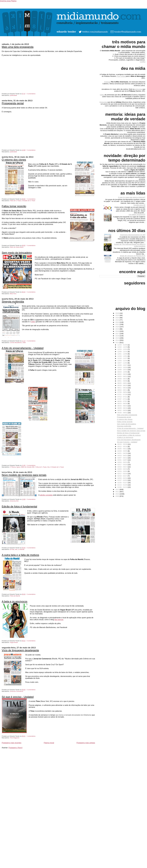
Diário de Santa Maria (17, 247)
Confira (143, 62)
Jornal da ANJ (14, 501)
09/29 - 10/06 (123, 372)
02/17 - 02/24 (123, 474)
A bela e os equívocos (15, 601)
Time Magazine (15, 738)
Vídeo (102, 95)
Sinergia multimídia (13, 302)
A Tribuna (13, 467)
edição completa (46, 495)
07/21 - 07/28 (123, 394)
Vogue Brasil (14, 642)
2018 (117, 331)
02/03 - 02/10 (123, 478)
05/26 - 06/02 (123, 413)
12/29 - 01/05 (123, 345)
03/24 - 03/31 (123, 462)
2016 (117, 336)
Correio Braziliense (16, 343)
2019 (117, 329)
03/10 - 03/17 (123, 467)
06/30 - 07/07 (123, 401)
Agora (18, 467)
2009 (117, 496)
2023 (117, 320)
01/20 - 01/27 (123, 483)
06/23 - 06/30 (123, 403)
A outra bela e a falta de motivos (20, 555)
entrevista (139, 89)
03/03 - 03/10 (123, 469)
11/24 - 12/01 (123, 356)
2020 (117, 327)
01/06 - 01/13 (123, 487)
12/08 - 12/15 (123, 352)
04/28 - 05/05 (123, 451)
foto (48, 467)
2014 (117, 340)
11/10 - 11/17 (123, 358)
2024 (117, 318)
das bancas (59, 620)
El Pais (12, 549)
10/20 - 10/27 (123, 365)
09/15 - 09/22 (123, 376)
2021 (117, 324)
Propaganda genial (13, 103)
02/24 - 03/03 (123, 471)
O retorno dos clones (14, 160)
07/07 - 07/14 (123, 399)
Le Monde (21, 549)
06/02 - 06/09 (123, 410)
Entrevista (103, 102)
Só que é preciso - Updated (18, 697)
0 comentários (31, 94)
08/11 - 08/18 (123, 388)
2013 (117, 343)
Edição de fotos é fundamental (19, 506)
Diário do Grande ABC (28, 467)
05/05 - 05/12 (123, 449)
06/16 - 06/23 (123, 406)
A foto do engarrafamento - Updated (23, 348)
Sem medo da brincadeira (17, 253)
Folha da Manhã (15, 596)
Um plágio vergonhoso (137, 215)
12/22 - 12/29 (123, 347)
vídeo (33, 322)
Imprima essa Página (8, 1)
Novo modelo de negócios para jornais (24, 475)
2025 (117, 315)
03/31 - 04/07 (123, 460)
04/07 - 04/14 (123, 458)
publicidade (13, 95)
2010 (117, 494)
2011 (117, 492)
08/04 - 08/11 (123, 390)
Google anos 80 (139, 205)
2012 (117, 489)
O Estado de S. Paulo (28, 201)
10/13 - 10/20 (123, 367)
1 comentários (31, 736)
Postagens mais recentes (12, 743)
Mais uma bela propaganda (18, 47)
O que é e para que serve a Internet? (132, 197)
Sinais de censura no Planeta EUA (133, 256)
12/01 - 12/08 (123, 354)
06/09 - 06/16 (123, 408)
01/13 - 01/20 (123, 485)
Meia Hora (13, 294)
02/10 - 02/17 (123, 476)
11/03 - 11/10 (123, 361)
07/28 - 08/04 (123, 392)
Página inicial (49, 743)
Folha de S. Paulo (15, 201)
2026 (117, 313)
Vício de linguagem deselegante (20, 650)
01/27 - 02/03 (123, 480)
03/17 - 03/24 (123, 465)
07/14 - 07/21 (123, 397)
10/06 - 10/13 (123, 370)
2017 (117, 333)
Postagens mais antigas (86, 743)
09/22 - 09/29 (123, 374)
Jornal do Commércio (17, 691)
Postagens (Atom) (15, 748)
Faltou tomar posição (14, 206)
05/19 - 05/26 (123, 444)
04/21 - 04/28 (123, 453)
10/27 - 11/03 (123, 363)
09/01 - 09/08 (123, 381)
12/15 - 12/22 (123, 349)
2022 (117, 322)
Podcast (107, 82)
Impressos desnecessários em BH (133, 235)
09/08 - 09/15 (123, 379)
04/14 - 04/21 (123, 456)
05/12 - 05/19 (123, 446)
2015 (117, 338)
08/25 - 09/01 (123, 383)
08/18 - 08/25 (123, 385)
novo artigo (121, 76)
